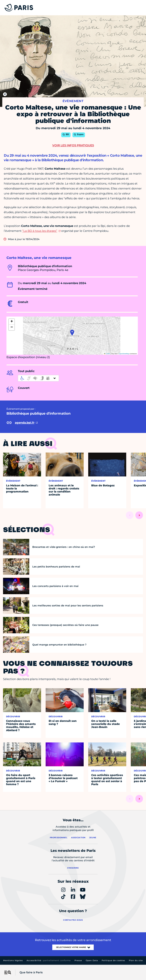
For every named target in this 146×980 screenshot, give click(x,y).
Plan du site (136, 960)
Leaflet (107, 354)
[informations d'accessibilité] (38, 378)
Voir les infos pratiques (73, 145)
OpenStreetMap (124, 354)
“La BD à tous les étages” (40, 231)
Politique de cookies (113, 960)
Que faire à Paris (31, 972)
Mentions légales (13, 960)
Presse (78, 960)
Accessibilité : (49, 960)
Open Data (92, 960)
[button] (72, 333)
